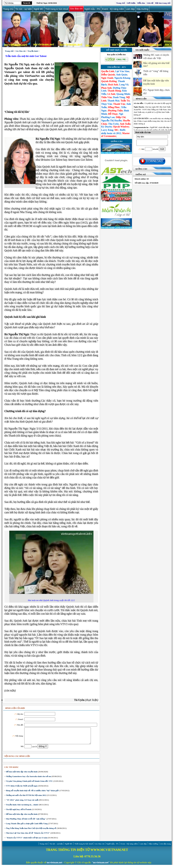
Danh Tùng (119, 97)
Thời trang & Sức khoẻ (57, 9)
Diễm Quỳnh (108, 75)
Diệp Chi (121, 117)
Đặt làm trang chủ (163, 3)
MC (116, 130)
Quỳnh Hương (109, 81)
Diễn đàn (141, 3)
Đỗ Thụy (113, 114)
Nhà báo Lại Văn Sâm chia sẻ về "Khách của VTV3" (28, 836)
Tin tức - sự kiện (24, 9)
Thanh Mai (113, 101)
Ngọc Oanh (107, 78)
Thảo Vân (106, 97)
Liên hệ (150, 3)
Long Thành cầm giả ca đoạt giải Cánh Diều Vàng (27, 827)
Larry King (107, 130)
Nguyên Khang (122, 78)
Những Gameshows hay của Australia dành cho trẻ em (28, 779)
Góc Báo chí (77, 9)
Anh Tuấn (125, 124)
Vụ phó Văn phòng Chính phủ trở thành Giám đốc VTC (29, 784)
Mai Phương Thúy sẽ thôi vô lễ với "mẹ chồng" (26, 822)
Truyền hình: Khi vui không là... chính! (22, 808)
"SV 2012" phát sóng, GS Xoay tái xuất (22, 803)
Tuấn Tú (125, 101)
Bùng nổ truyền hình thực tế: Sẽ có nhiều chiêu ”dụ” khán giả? (32, 794)
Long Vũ (124, 85)
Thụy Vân (106, 104)
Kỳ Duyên (106, 127)
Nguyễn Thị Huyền (111, 121)
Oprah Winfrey (121, 127)
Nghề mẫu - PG (93, 9)
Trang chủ (120, 3)
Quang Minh (123, 94)
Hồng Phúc (114, 107)
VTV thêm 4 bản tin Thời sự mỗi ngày (22, 789)
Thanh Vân (119, 104)
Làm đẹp (131, 9)
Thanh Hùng (114, 91)
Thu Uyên (113, 124)
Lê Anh (111, 94)
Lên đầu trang (165, 847)
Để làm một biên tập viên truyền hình (22, 775)
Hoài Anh (113, 85)
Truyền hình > (34, 51)
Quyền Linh (108, 71)
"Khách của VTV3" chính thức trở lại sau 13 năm (27, 841)
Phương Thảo (115, 111)
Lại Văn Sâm (122, 71)
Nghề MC (39, 9)
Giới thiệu (131, 3)
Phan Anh (106, 88)
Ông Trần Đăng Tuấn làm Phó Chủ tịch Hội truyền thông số (31, 831)
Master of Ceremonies (115, 135)
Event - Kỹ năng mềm (113, 9)
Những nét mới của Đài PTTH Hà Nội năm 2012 (26, 798)
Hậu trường (143, 9)
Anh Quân (122, 75)
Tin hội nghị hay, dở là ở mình (18, 812)
